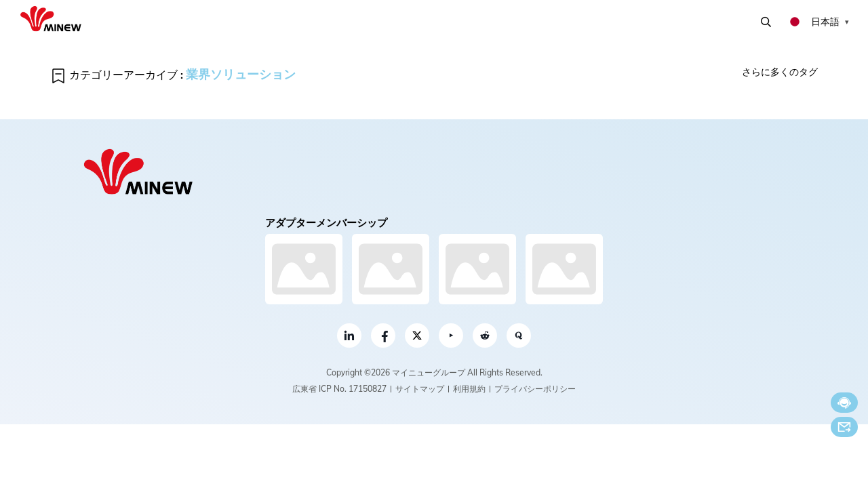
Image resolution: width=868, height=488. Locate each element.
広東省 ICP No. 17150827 (339, 389)
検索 (766, 22)
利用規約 (469, 389)
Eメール (844, 427)
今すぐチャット (844, 403)
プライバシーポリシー (535, 389)
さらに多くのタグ (780, 72)
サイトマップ (420, 389)
